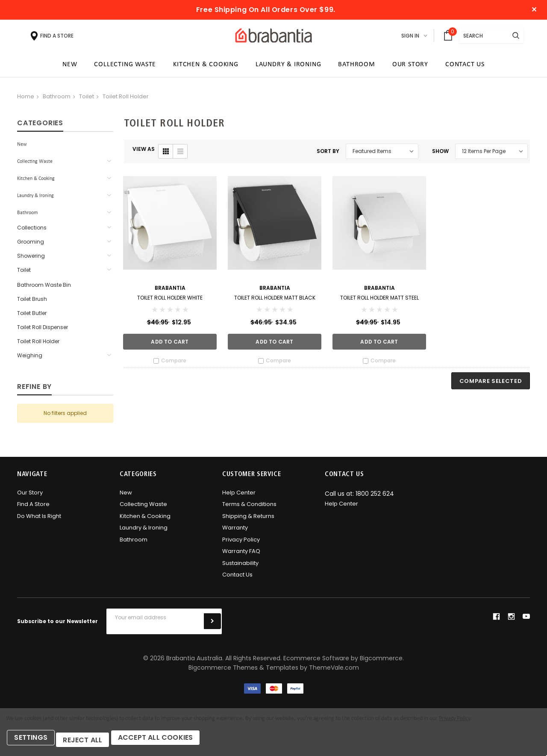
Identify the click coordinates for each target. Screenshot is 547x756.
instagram (511, 619)
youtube (526, 619)
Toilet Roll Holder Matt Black (275, 301)
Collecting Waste (35, 165)
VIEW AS (144, 152)
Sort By (328, 154)
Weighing (30, 358)
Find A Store (33, 507)
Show (440, 154)
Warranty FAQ (241, 554)
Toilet (87, 99)
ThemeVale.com (334, 671)
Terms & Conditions (249, 507)
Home (26, 99)
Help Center (239, 496)
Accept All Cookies (168, 742)
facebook (496, 619)
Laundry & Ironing (35, 199)
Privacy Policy (241, 543)
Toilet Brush (32, 302)
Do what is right (39, 519)
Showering (31, 259)
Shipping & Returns (248, 519)
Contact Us (237, 578)
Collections (32, 231)
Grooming (31, 245)
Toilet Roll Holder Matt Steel (379, 301)
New (22, 147)
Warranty (235, 531)
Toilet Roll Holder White (170, 301)
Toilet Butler (32, 316)
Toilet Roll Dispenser (43, 330)
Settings (34, 742)
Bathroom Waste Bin (44, 288)
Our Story (30, 496)
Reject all (90, 742)
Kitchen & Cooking (36, 182)
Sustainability (240, 566)
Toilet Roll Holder (126, 99)
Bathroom (57, 99)
